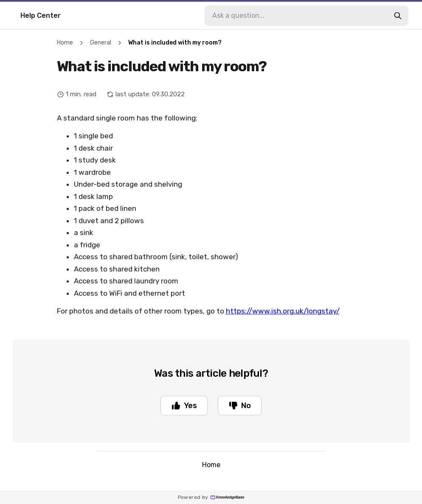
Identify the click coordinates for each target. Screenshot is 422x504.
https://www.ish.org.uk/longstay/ (283, 311)
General (101, 43)
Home (65, 43)
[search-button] (398, 16)
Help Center (41, 15)
